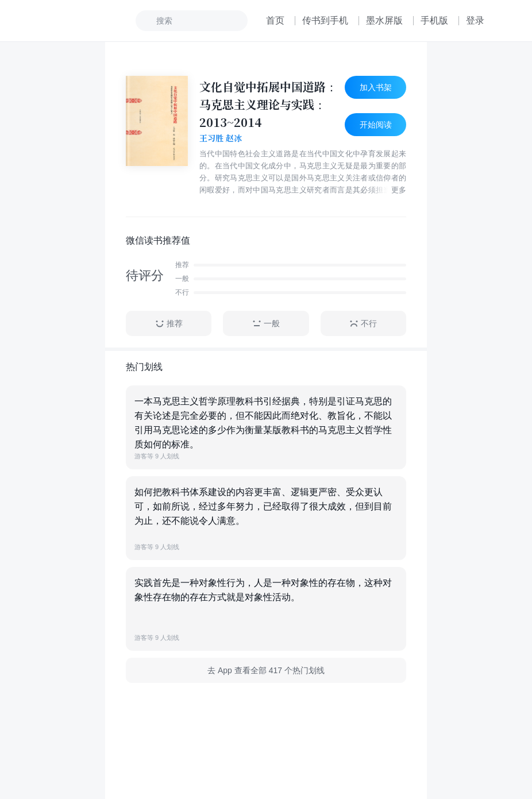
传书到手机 (325, 20)
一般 (266, 324)
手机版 (434, 20)
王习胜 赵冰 (221, 138)
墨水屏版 (384, 20)
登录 (475, 20)
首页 (275, 20)
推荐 (169, 324)
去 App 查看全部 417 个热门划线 (266, 670)
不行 (363, 324)
